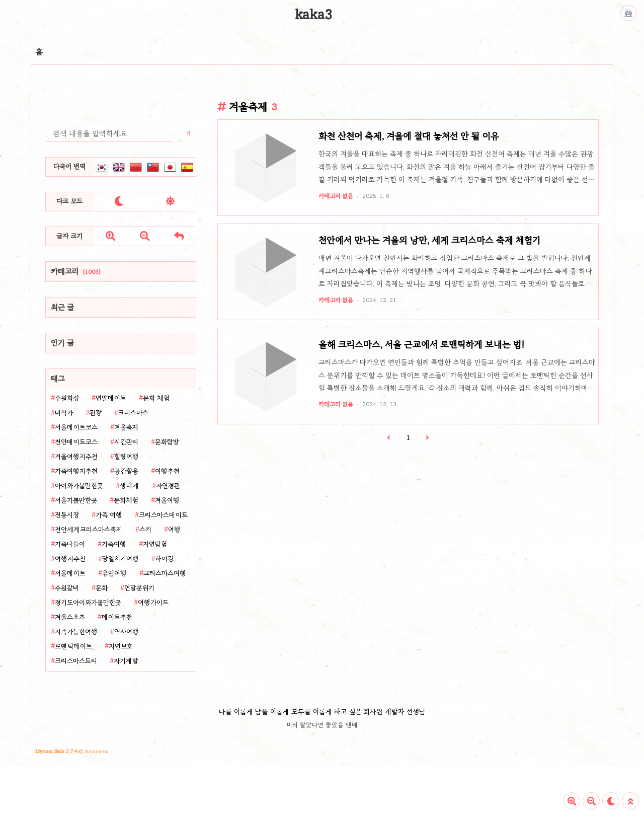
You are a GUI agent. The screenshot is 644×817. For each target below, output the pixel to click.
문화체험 (126, 500)
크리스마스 (133, 413)
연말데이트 (111, 398)
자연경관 (168, 486)
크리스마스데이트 (163, 515)
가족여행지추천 (76, 471)
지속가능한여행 (76, 632)
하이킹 (165, 559)
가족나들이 (70, 544)
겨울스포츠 (70, 617)
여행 (174, 530)
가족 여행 (109, 515)
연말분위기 (139, 588)
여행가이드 (153, 603)
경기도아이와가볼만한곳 (88, 603)
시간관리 (126, 442)
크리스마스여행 (165, 573)
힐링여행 (127, 457)
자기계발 (126, 661)
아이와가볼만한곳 (79, 486)
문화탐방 (167, 442)
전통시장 (67, 515)
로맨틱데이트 (73, 646)
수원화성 (67, 398)
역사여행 (127, 632)
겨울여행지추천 (76, 457)
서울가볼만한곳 (76, 500)
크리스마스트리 (76, 661)
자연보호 (121, 646)
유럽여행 (114, 573)
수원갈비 (67, 588)
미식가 (64, 413)
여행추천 (167, 471)
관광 (96, 413)
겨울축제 (127, 427)
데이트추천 (117, 617)
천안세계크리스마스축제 (89, 530)
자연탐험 (155, 544)
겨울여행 (167, 500)
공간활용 (126, 471)
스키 (145, 530)
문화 (102, 588)
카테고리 (76, 271)
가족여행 (114, 544)
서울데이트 (70, 573)
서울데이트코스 (76, 427)
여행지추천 (70, 559)
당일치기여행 (120, 559)
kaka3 (313, 15)
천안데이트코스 (76, 442)
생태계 (130, 486)
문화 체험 (156, 398)
